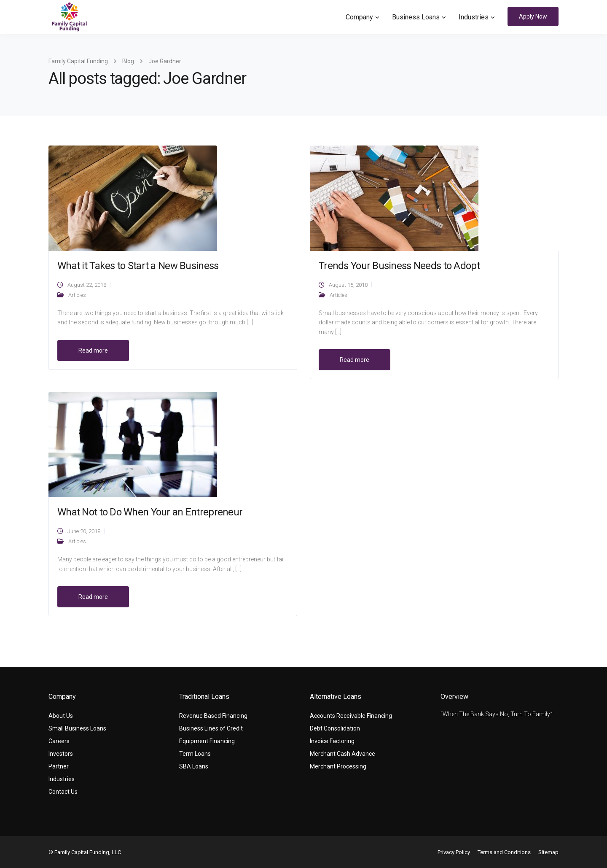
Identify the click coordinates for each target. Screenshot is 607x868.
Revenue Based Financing (213, 716)
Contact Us (63, 792)
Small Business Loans (77, 728)
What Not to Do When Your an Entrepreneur (150, 512)
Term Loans (195, 754)
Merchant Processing (338, 766)
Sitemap (548, 852)
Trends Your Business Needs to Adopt (399, 266)
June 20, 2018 (84, 531)
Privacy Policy (454, 852)
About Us (61, 716)
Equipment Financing (207, 741)
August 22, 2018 (87, 285)
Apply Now (533, 16)
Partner (59, 766)
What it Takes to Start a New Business (138, 266)
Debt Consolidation (335, 728)
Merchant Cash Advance (342, 754)
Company (359, 17)
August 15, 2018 (348, 285)
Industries (474, 17)
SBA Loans (194, 766)
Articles (77, 295)
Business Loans (416, 17)
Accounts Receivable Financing (351, 716)
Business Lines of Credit (211, 728)
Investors (61, 754)
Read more (93, 350)
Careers (59, 741)
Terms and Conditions (504, 852)
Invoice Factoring (332, 741)
